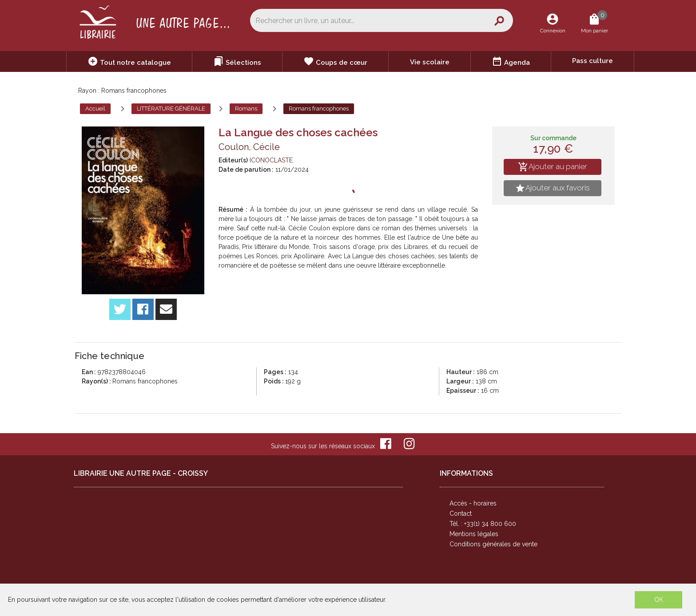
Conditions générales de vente (493, 544)
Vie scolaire (430, 62)
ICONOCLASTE (271, 160)
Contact (461, 513)
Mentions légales (474, 534)
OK (659, 600)
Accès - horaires (473, 503)
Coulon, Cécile (249, 147)
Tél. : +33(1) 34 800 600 (483, 524)
